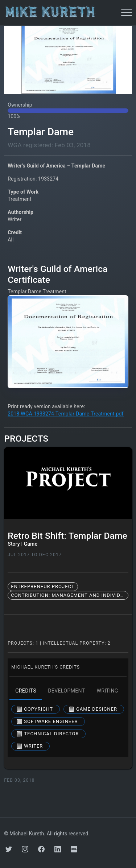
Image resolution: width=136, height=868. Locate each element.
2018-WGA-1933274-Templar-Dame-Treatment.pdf (65, 414)
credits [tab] (26, 691)
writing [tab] (108, 691)
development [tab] (66, 691)
